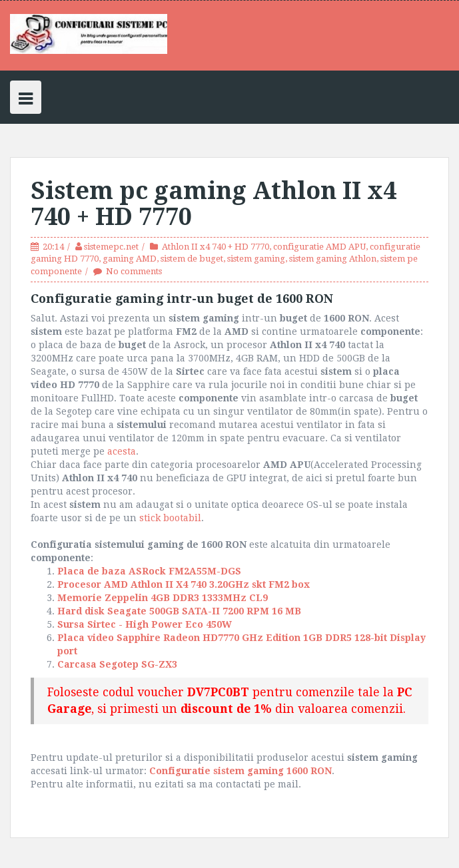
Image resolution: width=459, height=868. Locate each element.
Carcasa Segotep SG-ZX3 (119, 664)
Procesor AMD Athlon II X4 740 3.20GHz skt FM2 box (184, 584)
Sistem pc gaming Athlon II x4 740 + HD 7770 (214, 204)
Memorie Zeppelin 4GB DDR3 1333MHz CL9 (165, 598)
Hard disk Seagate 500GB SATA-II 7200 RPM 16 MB (181, 611)
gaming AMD (130, 259)
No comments (134, 271)
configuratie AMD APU (319, 247)
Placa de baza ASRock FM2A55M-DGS (149, 571)
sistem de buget (192, 259)
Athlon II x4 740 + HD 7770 (216, 247)
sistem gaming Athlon (333, 259)
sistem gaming (256, 259)
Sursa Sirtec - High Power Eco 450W (147, 624)
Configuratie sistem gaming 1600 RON (240, 771)
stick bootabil (170, 518)
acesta (122, 451)
